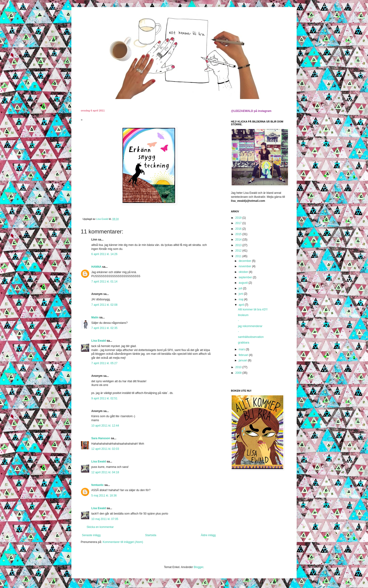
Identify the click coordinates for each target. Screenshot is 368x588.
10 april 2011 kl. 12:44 (105, 426)
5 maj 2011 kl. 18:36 (104, 496)
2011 (239, 256)
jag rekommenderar (250, 326)
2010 (239, 367)
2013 (239, 245)
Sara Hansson (101, 438)
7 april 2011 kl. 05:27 (104, 363)
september (246, 277)
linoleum (243, 315)
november (245, 266)
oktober (244, 272)
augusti (244, 283)
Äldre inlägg (208, 535)
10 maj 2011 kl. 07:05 (105, 519)
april (242, 305)
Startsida (151, 535)
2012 (239, 251)
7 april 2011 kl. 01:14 (104, 282)
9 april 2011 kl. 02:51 (104, 398)
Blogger (198, 567)
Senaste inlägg (91, 535)
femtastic (98, 485)
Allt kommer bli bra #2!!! (253, 309)
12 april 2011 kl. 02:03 (105, 449)
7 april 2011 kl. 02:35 (104, 328)
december (245, 261)
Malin (95, 317)
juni (241, 294)
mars (242, 349)
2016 (239, 229)
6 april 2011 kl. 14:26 (104, 254)
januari (243, 360)
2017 (239, 223)
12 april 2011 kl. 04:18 (105, 472)
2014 (239, 240)
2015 (239, 234)
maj (241, 299)
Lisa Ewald (99, 341)
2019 (239, 218)
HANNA (96, 267)
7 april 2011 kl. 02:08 (104, 305)
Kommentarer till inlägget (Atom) (123, 542)
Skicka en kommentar (100, 527)
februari (244, 355)
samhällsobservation (251, 337)
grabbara (244, 343)
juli (241, 288)
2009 (239, 373)
